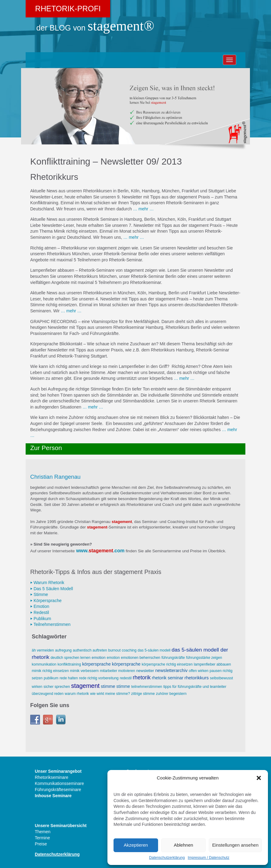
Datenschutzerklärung (167, 858)
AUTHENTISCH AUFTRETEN (90, 650)
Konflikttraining (69, 664)
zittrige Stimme (143, 694)
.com (119, 551)
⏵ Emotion (40, 606)
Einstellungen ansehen (235, 845)
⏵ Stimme (39, 594)
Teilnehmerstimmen (147, 687)
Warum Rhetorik (77, 694)
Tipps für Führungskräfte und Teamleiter (195, 687)
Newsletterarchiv (172, 670)
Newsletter (145, 671)
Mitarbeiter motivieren (117, 671)
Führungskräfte (173, 658)
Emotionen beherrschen (141, 658)
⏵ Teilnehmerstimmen (50, 624)
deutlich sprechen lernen (71, 658)
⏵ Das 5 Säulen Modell (52, 589)
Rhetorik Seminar (168, 678)
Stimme (108, 686)
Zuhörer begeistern (171, 694)
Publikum (51, 678)
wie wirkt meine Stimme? (110, 694)
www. (82, 551)
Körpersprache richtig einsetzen (167, 664)
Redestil (126, 678)
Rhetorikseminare (52, 777)
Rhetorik (142, 677)
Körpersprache (96, 664)
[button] (259, 778)
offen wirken (198, 671)
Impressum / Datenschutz (208, 858)
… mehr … (143, 209)
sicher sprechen (57, 687)
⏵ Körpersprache (46, 601)
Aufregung (63, 650)
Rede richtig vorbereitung (99, 678)
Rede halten (69, 678)
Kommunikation (44, 664)
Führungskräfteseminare (58, 790)
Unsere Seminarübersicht (61, 826)
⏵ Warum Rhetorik (47, 583)
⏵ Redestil (40, 612)
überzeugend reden (48, 694)
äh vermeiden (43, 650)
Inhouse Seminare (53, 796)
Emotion (99, 657)
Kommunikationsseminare (59, 783)
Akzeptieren (136, 845)
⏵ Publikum (41, 619)
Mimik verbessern (84, 671)
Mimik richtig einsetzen (50, 671)
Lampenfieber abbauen (212, 664)
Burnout (115, 650)
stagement (101, 551)
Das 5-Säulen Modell (154, 650)
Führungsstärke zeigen (204, 658)
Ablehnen (183, 845)
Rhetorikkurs (197, 678)
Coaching (129, 650)
